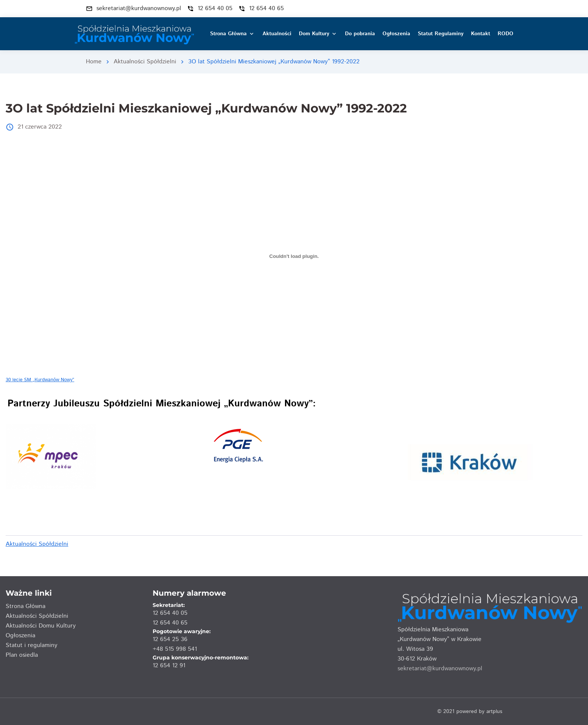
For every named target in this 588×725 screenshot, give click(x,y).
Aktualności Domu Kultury (41, 626)
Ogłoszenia (20, 636)
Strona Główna (25, 606)
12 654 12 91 (169, 666)
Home (94, 62)
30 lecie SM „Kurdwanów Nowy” (40, 380)
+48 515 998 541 (175, 649)
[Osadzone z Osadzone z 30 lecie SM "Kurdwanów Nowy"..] (294, 256)
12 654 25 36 (170, 639)
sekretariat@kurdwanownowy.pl (440, 669)
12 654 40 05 (170, 613)
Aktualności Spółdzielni (145, 62)
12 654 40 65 (170, 623)
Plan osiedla (22, 655)
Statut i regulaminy (31, 645)
